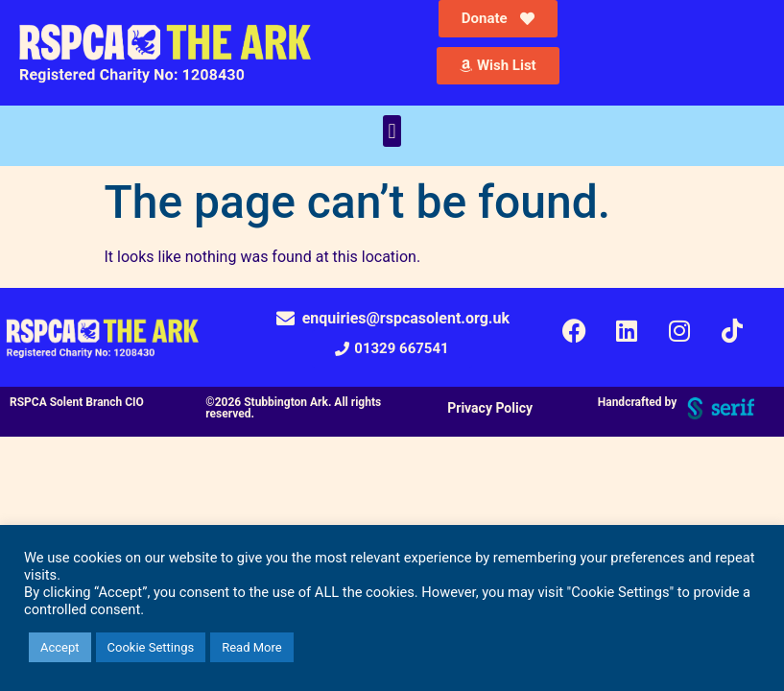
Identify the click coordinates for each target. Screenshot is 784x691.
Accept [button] (60, 647)
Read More (251, 647)
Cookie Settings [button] (151, 647)
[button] (392, 131)
